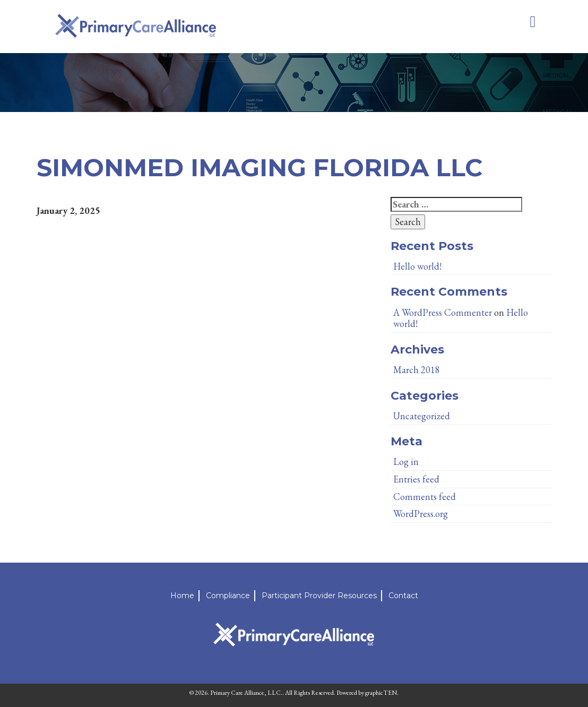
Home (182, 596)
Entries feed (416, 479)
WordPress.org (421, 514)
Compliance (228, 596)
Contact (403, 596)
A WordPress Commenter (443, 312)
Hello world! (417, 266)
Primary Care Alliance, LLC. (246, 693)
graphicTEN (381, 693)
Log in (406, 462)
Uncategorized (422, 416)
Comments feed (425, 497)
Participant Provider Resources (319, 596)
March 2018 (417, 370)
